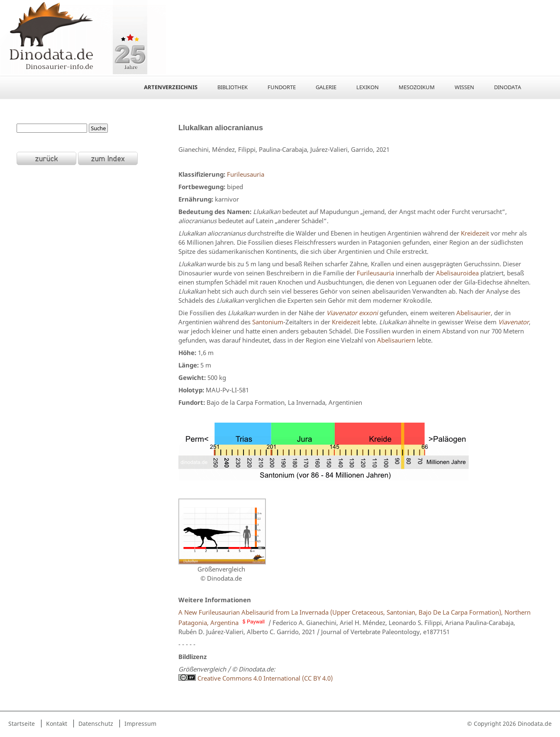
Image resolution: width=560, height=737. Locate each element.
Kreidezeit (475, 233)
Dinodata (508, 87)
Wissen (464, 87)
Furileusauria (246, 174)
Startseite (22, 724)
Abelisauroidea (457, 273)
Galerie (326, 87)
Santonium (268, 322)
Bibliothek (233, 87)
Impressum (140, 724)
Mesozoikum (417, 87)
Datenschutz (96, 724)
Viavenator (514, 322)
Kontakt (57, 724)
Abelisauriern (396, 340)
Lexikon (368, 87)
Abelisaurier (474, 313)
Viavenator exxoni (352, 313)
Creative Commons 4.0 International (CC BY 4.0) (256, 678)
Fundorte (282, 87)
